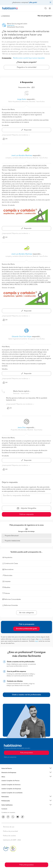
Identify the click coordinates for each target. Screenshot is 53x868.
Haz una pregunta (44, 16)
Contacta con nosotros (8, 813)
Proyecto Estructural (12, 536)
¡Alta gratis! (33, 3)
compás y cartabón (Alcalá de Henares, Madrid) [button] (22, 158)
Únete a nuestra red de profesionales (26, 695)
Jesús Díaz (22, 428)
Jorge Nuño (22, 99)
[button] (26, 769)
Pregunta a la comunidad (27, 67)
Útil (5, 139)
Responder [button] (26, 130)
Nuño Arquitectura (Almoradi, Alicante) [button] (22, 102)
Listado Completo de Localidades (12, 793)
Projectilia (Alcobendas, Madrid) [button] (22, 430)
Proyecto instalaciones (12, 541)
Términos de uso (9, 827)
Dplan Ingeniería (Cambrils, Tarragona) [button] (22, 339)
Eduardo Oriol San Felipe (22, 337)
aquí (40, 639)
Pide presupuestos (26, 865)
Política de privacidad (10, 831)
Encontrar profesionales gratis (26, 629)
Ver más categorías (26, 613)
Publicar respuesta (27, 514)
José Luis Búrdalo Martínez (22, 156)
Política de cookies (9, 836)
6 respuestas (7, 58)
